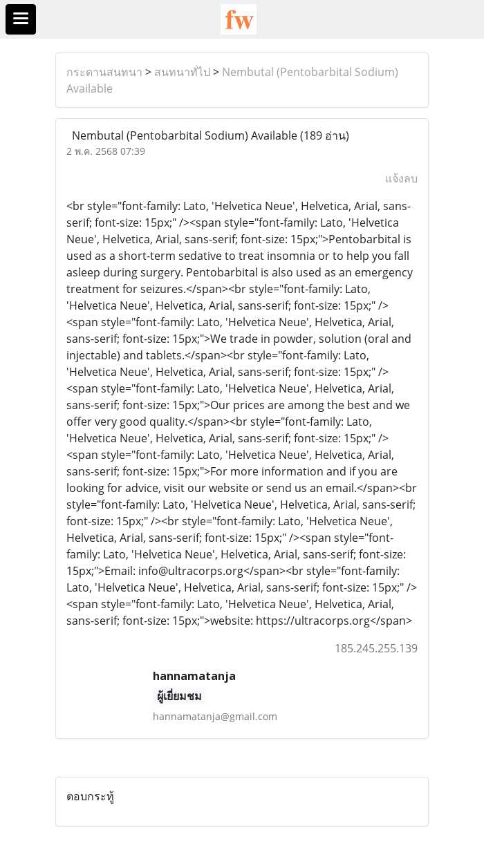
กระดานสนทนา (104, 72)
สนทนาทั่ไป (182, 72)
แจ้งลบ (401, 178)
